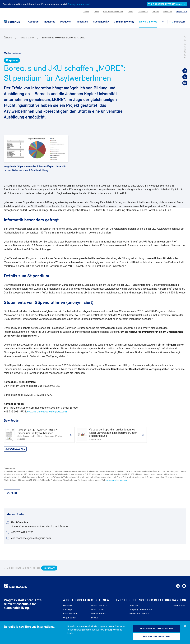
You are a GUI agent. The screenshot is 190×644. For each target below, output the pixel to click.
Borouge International (79, 4)
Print (12, 493)
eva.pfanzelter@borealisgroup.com (47, 412)
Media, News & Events (109, 600)
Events (94, 618)
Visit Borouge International (157, 628)
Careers (179, 600)
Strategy (67, 610)
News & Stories (27, 38)
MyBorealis (178, 22)
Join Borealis (179, 606)
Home (8, 38)
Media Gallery (98, 610)
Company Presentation (140, 610)
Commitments (70, 614)
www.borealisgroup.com (117, 480)
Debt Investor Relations (150, 600)
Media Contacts (99, 606)
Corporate (12, 60)
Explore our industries (157, 637)
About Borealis (77, 600)
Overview (68, 606)
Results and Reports (139, 614)
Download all (15, 449)
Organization (70, 618)
